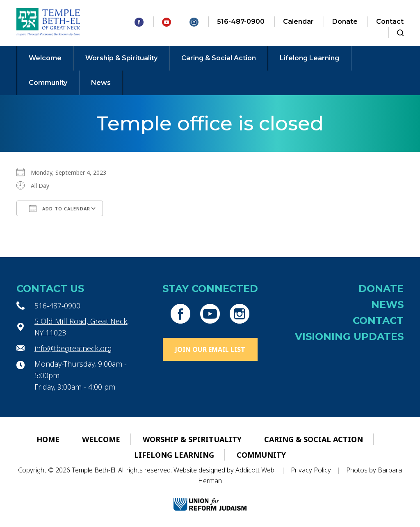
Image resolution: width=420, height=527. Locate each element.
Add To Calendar (60, 208)
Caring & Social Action (219, 58)
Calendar (298, 22)
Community (48, 83)
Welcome (45, 58)
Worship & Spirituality (121, 58)
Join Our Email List (210, 349)
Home (48, 439)
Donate (345, 22)
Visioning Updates (349, 337)
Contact (390, 22)
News (101, 83)
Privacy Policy (311, 470)
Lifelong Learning (309, 58)
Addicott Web (255, 470)
